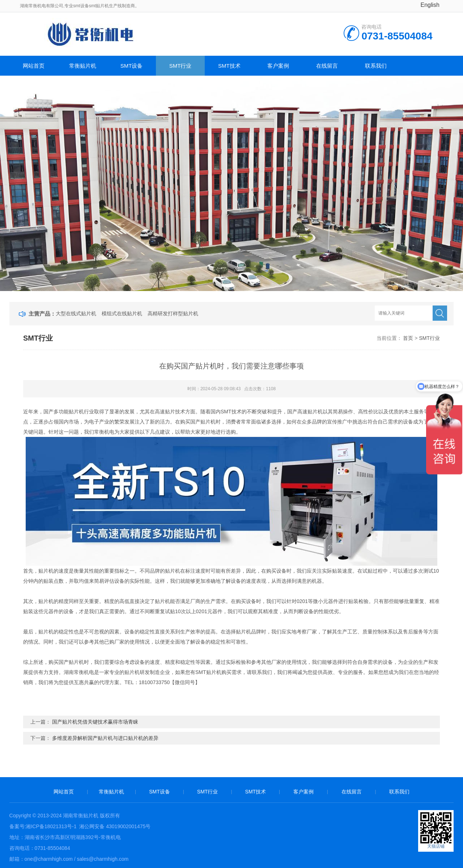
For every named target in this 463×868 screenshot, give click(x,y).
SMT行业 (180, 66)
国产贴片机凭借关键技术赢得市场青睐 (95, 722)
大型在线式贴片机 (76, 313)
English (430, 5)
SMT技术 (229, 66)
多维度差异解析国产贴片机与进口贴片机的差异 (105, 738)
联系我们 (376, 66)
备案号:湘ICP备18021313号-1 (43, 826)
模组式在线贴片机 (122, 313)
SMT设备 (132, 66)
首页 (408, 338)
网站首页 (34, 66)
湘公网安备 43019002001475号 (114, 826)
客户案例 (278, 66)
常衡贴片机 (83, 66)
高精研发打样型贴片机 (173, 313)
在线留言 (327, 66)
